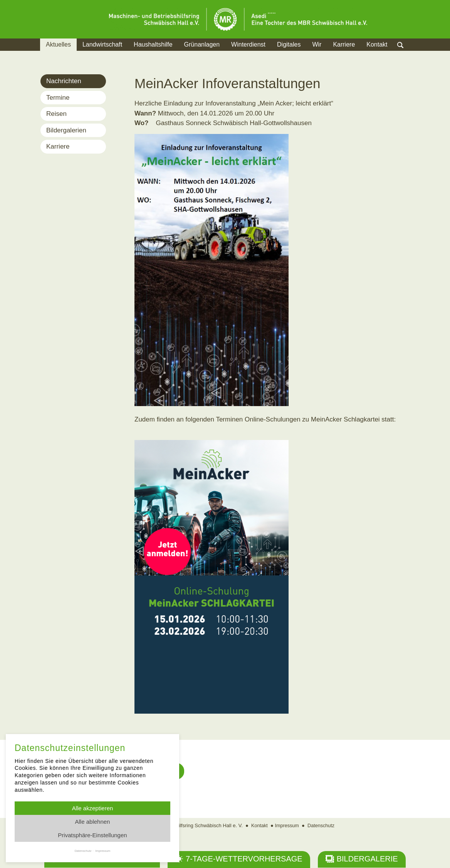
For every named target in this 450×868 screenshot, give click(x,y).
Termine (58, 98)
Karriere (344, 44)
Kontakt (377, 44)
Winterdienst (248, 44)
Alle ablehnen (93, 822)
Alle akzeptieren (93, 808)
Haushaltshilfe (153, 44)
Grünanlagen (202, 44)
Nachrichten (64, 81)
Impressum (287, 826)
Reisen (56, 114)
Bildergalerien (66, 130)
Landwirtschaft (102, 44)
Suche (408, 54)
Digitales (289, 44)
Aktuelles (58, 44)
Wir (317, 44)
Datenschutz (322, 826)
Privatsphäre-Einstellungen (92, 835)
